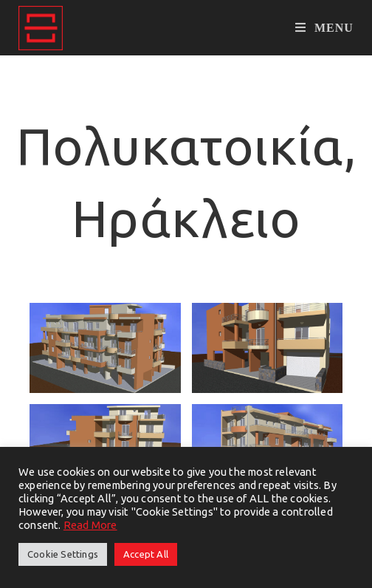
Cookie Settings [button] (63, 554)
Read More (90, 525)
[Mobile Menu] (324, 28)
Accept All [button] (146, 554)
